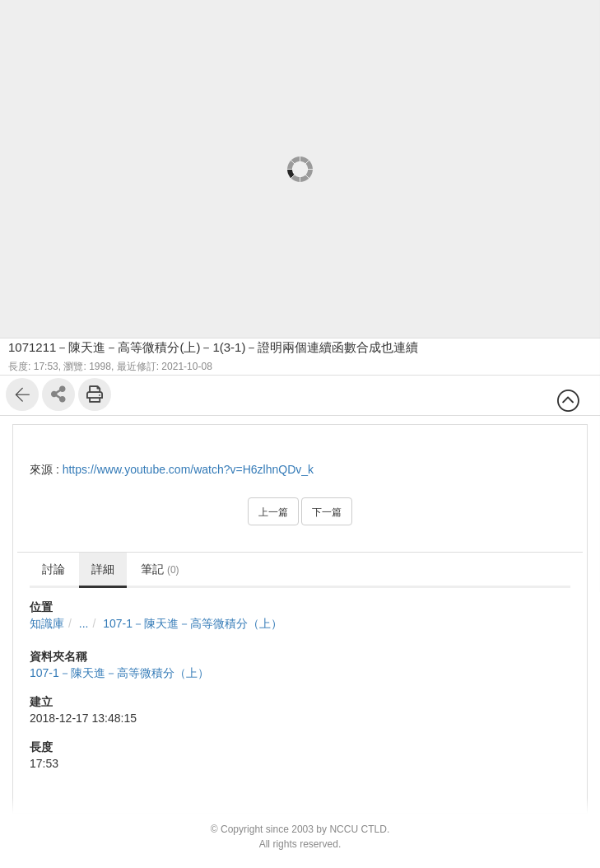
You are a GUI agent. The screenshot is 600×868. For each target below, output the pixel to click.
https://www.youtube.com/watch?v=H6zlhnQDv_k (188, 469)
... (84, 623)
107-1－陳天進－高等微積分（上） (193, 623)
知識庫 (47, 623)
